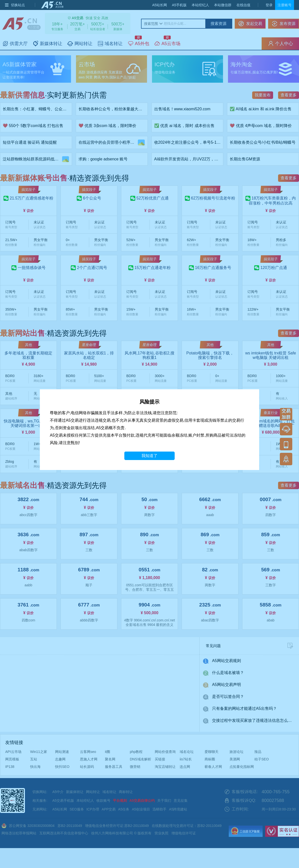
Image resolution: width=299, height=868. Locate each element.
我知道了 (149, 456)
